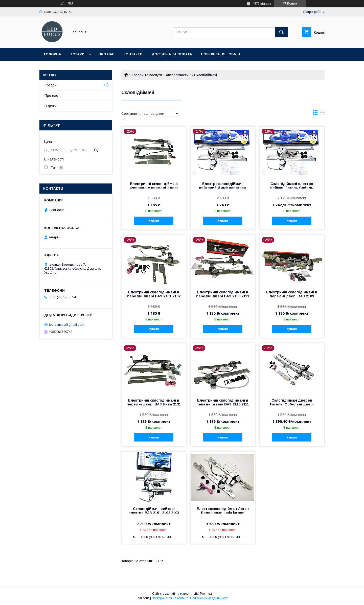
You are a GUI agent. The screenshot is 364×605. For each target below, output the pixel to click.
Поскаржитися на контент (170, 598)
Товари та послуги (147, 75)
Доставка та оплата (172, 54)
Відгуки (51, 106)
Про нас (107, 54)
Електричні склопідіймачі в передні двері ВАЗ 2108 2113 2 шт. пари (223, 296)
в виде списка (322, 114)
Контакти (133, 54)
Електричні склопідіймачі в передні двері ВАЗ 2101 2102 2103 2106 (154, 296)
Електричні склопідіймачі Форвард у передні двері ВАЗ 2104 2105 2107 (154, 188)
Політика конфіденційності (209, 598)
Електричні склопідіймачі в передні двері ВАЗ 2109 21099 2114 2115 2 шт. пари (292, 296)
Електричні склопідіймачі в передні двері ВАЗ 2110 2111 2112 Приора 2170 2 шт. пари (223, 404)
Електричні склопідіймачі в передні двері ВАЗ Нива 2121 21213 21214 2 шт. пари (154, 404)
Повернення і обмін (221, 54)
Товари (77, 54)
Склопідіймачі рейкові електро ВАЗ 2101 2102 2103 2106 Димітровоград (154, 513)
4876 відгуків (262, 4)
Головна (52, 54)
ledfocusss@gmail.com (67, 325)
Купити (154, 221)
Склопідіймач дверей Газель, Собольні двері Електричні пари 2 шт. (292, 404)
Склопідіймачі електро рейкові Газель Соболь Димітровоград (292, 188)
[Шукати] (282, 32)
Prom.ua (206, 594)
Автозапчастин (178, 75)
